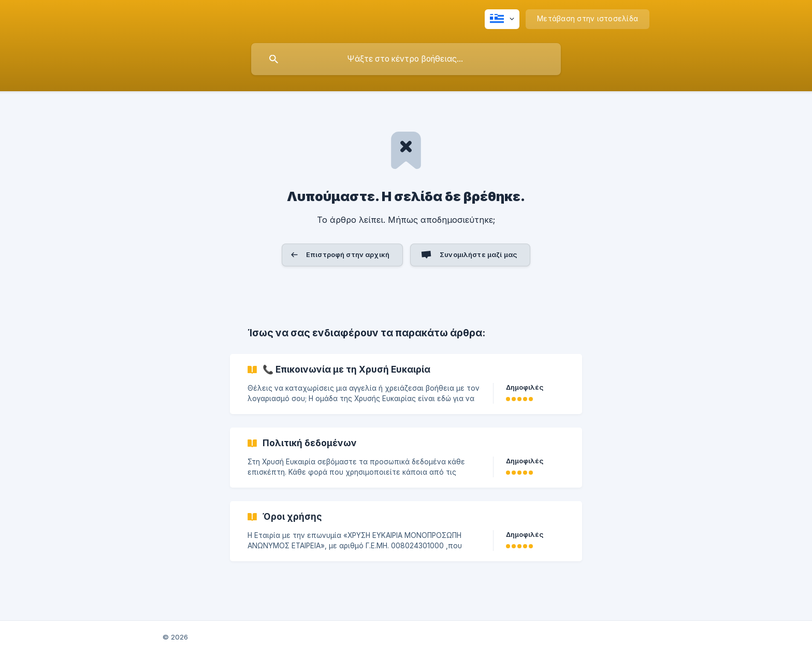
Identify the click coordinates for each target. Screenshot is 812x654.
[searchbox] (406, 59)
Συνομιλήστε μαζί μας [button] (478, 254)
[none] (502, 19)
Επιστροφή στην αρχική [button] (348, 254)
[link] (406, 384)
